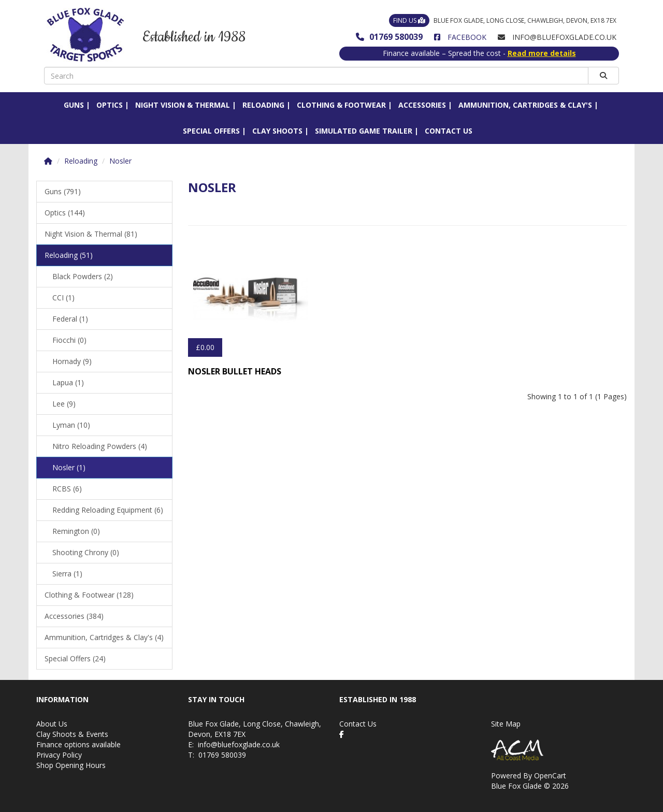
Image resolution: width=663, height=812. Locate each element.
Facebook (460, 37)
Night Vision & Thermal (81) (91, 234)
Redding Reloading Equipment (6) (108, 510)
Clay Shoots (277, 131)
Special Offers (211, 131)
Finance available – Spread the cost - (479, 53)
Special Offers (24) (75, 658)
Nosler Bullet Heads (235, 371)
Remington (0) (76, 531)
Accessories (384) (74, 616)
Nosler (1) (69, 467)
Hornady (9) (72, 361)
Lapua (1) (68, 382)
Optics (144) (65, 213)
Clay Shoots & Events (72, 734)
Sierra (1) (67, 574)
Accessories (422, 105)
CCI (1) (63, 298)
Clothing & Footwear (341, 105)
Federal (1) (70, 319)
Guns (74, 105)
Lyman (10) (71, 425)
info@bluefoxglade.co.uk (239, 744)
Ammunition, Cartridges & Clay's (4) (104, 637)
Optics (110, 105)
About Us (52, 724)
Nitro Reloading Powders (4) (100, 446)
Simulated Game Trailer (364, 131)
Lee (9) (64, 404)
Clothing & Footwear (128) (89, 595)
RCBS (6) (67, 489)
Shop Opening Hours (71, 765)
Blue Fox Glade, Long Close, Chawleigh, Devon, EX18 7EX (503, 20)
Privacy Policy (59, 755)
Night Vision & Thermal (183, 105)
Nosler (120, 161)
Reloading (263, 105)
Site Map (506, 724)
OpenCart (550, 775)
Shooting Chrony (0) (86, 552)
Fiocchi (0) (69, 340)
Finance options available (78, 744)
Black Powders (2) (83, 276)
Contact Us (449, 131)
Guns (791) (63, 191)
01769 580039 (389, 37)
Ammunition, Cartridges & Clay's (525, 105)
